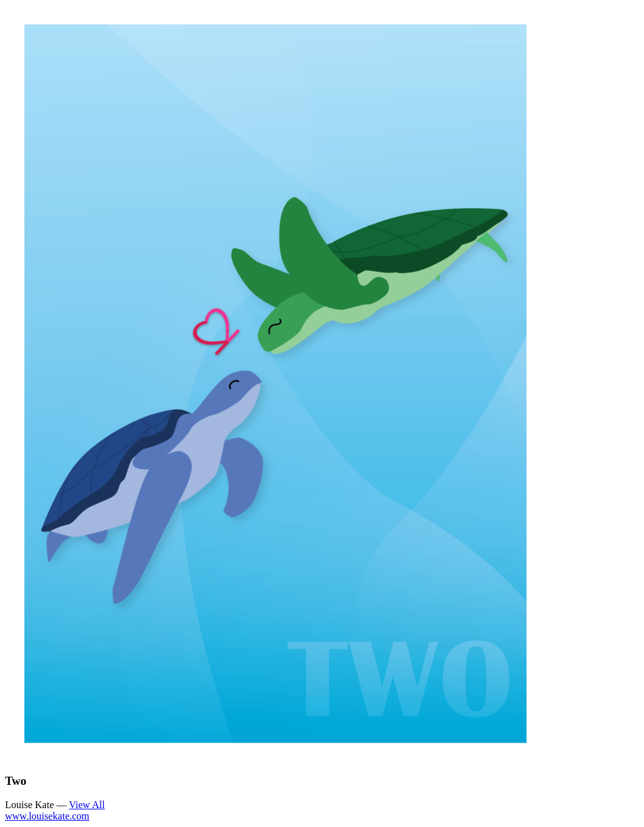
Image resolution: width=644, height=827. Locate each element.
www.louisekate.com (47, 816)
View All (86, 805)
